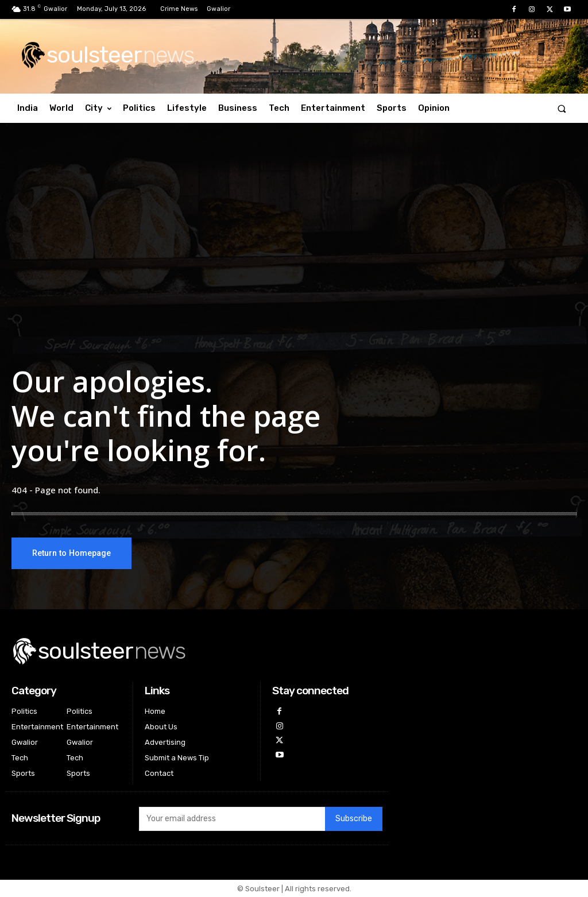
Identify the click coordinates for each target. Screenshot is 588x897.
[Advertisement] (294, 238)
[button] (562, 108)
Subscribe (354, 819)
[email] (232, 819)
